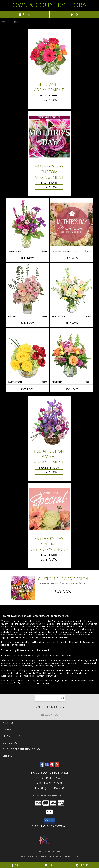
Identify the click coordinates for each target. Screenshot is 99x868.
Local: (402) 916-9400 (49, 788)
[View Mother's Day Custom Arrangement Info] (49, 137)
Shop (25, 14)
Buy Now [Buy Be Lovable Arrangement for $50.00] (49, 100)
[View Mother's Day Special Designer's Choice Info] (49, 509)
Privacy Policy (29, 856)
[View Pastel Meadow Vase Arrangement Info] (72, 289)
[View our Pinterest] (52, 766)
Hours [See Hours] (82, 865)
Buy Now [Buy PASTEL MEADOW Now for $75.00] (72, 323)
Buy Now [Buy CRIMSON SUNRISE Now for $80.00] (27, 389)
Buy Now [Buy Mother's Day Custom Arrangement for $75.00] (49, 187)
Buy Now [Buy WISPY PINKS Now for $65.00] (27, 323)
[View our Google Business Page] (47, 766)
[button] (50, 821)
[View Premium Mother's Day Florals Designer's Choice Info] (72, 224)
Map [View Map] (49, 865)
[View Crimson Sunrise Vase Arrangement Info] (27, 355)
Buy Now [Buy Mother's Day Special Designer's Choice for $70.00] (49, 559)
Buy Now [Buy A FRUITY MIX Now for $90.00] (72, 389)
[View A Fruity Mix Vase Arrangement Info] (72, 355)
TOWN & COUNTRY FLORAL (49, 5)
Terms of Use (71, 856)
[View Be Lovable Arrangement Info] (49, 55)
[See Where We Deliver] (49, 715)
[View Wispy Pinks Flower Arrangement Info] (27, 289)
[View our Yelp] (57, 766)
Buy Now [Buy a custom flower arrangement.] (63, 592)
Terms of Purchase (50, 856)
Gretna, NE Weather (49, 851)
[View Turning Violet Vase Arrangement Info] (27, 224)
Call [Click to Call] (17, 865)
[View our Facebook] (42, 766)
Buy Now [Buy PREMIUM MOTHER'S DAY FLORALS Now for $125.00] (72, 258)
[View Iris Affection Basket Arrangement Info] (49, 421)
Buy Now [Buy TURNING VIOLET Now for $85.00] (27, 258)
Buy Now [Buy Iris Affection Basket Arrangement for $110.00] (49, 472)
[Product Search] (50, 698)
